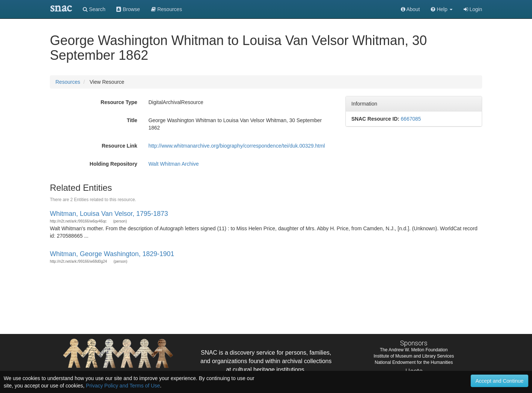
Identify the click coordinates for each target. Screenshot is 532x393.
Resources (68, 82)
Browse (128, 9)
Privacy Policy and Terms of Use (123, 386)
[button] (442, 9)
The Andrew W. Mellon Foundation (414, 350)
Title (132, 120)
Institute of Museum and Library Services (414, 356)
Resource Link (119, 146)
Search (94, 9)
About (410, 9)
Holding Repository (114, 164)
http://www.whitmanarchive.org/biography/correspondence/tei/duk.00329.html (237, 146)
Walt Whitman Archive (174, 164)
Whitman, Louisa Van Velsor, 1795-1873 (109, 214)
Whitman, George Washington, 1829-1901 (112, 254)
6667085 (411, 119)
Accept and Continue (499, 381)
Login (473, 9)
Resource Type (119, 102)
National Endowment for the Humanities (414, 362)
